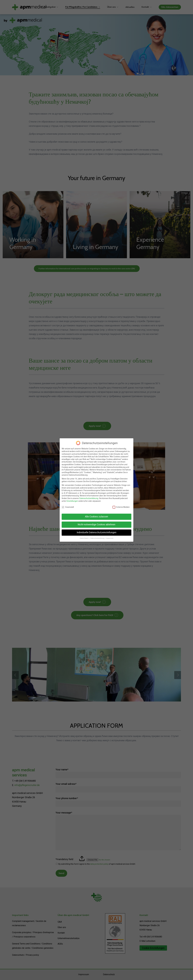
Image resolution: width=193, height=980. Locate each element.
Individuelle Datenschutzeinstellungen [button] (96, 532)
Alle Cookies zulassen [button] (96, 517)
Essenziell (68, 507)
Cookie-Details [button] (84, 538)
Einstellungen (72, 501)
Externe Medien (121, 507)
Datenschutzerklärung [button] (98, 538)
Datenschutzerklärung (89, 498)
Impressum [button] (110, 538)
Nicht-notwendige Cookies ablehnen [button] (96, 525)
